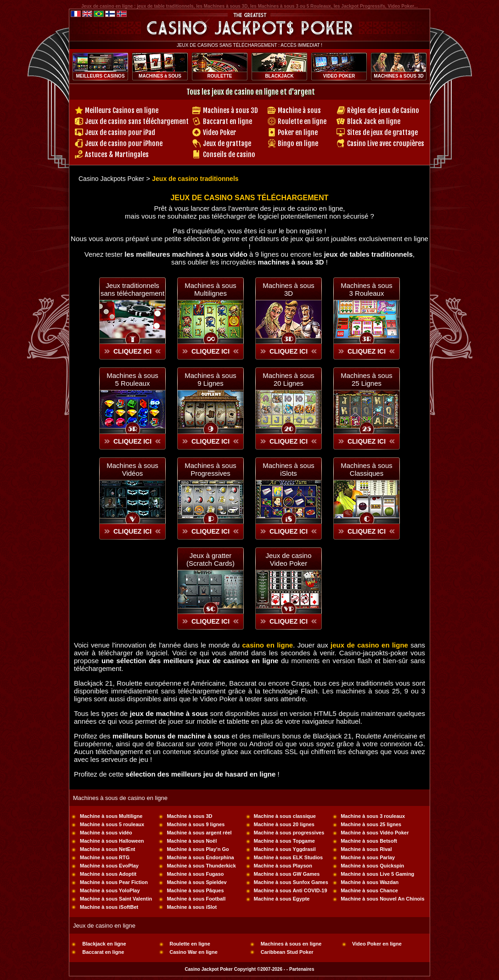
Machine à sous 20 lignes (284, 824)
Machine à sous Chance (369, 890)
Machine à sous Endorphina (200, 857)
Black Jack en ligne (374, 121)
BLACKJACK (279, 76)
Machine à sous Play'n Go (198, 849)
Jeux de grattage (227, 144)
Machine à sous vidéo (106, 833)
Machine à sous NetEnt (107, 849)
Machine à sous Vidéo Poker (375, 833)
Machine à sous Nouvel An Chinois (382, 899)
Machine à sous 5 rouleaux (112, 824)
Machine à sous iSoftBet (109, 907)
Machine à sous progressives (289, 833)
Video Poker (219, 132)
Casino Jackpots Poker (111, 179)
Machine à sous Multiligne (111, 816)
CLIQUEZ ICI (132, 351)
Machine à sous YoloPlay (110, 890)
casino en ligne (267, 645)
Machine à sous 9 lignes (196, 824)
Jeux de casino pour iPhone (124, 144)
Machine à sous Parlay (368, 857)
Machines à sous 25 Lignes (367, 379)
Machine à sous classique (285, 816)
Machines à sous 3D (230, 110)
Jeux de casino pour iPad (120, 132)
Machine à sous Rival (366, 849)
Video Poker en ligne (377, 944)
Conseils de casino (229, 155)
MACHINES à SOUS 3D (398, 76)
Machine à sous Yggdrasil (285, 849)
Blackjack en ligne (104, 944)
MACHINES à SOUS (160, 76)
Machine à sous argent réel (199, 833)
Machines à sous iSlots (289, 469)
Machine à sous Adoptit (108, 874)
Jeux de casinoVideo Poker (288, 559)
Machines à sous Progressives (210, 469)
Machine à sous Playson (283, 866)
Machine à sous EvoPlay (109, 866)
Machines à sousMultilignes (210, 289)
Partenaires (302, 969)
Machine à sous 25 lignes (371, 824)
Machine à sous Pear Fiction (114, 882)
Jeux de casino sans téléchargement (137, 121)
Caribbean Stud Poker (287, 952)
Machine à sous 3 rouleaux (373, 816)
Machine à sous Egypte (282, 899)
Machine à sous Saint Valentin (116, 899)
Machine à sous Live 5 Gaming (377, 874)
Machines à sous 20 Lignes (289, 379)
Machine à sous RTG (105, 857)
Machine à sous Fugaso (195, 874)
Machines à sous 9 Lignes (210, 379)
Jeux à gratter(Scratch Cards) (210, 559)
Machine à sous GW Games (287, 874)
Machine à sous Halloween (112, 841)
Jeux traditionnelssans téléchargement (132, 289)
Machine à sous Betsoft (369, 841)
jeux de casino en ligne (369, 645)
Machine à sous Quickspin (372, 866)
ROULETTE (220, 76)
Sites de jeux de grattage (382, 132)
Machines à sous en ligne (291, 944)
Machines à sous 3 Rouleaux (367, 289)
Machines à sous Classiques (367, 469)
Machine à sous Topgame (284, 841)
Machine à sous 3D (189, 816)
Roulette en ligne (302, 121)
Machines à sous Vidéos (132, 469)
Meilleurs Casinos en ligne (122, 110)
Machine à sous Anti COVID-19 (291, 890)
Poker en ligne (298, 132)
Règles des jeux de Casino (383, 110)
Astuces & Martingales (117, 155)
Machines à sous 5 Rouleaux (132, 379)
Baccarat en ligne (227, 121)
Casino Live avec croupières (386, 144)
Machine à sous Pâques (195, 890)
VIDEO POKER (339, 76)
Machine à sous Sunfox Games (291, 882)
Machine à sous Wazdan (370, 882)
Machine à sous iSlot (192, 907)
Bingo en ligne (298, 144)
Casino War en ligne (193, 952)
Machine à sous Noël (192, 841)
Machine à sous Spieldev (196, 882)
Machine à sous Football (196, 899)
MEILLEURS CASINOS (100, 76)
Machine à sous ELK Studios (288, 857)
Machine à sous (299, 110)
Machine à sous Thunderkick (201, 866)
